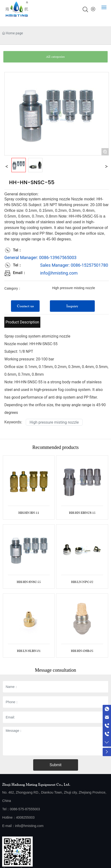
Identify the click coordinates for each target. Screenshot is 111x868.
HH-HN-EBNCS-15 (82, 513)
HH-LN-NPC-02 (82, 582)
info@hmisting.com (59, 273)
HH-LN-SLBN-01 (29, 651)
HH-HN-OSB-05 (82, 651)
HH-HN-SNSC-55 (29, 582)
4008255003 (25, 817)
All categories (55, 57)
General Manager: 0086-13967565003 (40, 257)
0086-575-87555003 (25, 809)
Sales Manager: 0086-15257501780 (74, 265)
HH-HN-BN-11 (29, 513)
